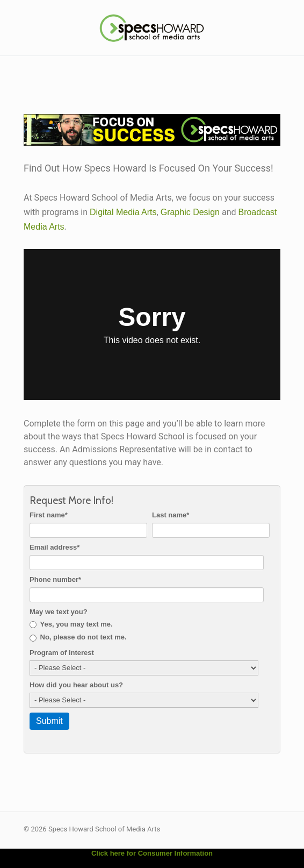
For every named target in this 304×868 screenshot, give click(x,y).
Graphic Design (190, 212)
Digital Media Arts (123, 212)
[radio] (150, 625)
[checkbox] (150, 631)
